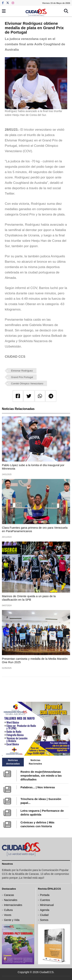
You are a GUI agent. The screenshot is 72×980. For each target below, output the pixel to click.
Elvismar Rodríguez (22, 371)
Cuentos (45, 900)
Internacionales (13, 905)
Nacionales (11, 900)
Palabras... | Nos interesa (38, 787)
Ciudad (44, 915)
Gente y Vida (12, 920)
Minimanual (47, 905)
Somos (44, 920)
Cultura (8, 910)
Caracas (9, 895)
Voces (8, 915)
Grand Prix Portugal (22, 377)
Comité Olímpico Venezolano (27, 383)
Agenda (45, 910)
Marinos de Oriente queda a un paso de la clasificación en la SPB (29, 598)
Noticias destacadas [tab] (13, 762)
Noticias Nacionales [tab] (35, 762)
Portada (45, 895)
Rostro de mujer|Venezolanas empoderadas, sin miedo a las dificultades (41, 776)
